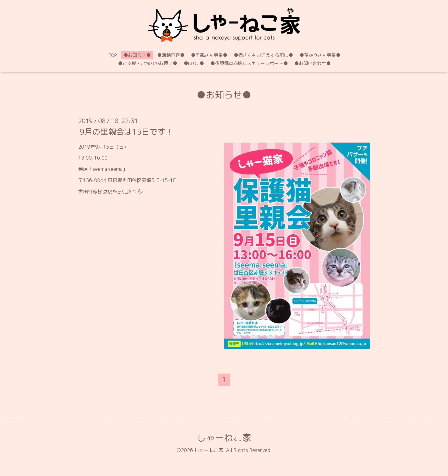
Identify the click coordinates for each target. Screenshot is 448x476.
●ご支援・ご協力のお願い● (148, 63)
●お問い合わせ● (312, 63)
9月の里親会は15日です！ (126, 131)
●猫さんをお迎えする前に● (263, 55)
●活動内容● (171, 55)
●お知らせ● (137, 55)
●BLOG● (194, 63)
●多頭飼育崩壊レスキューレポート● (249, 63)
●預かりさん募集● (320, 55)
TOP (113, 55)
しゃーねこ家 (224, 438)
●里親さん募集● (209, 55)
